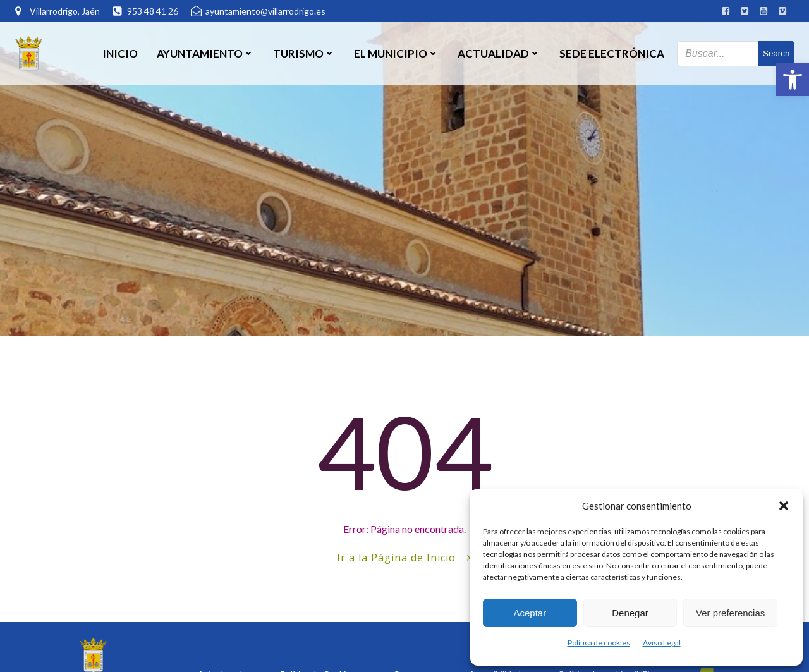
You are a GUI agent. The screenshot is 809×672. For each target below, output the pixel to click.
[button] (793, 80)
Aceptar (530, 613)
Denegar (630, 613)
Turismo (304, 53)
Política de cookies (599, 643)
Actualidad (499, 53)
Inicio (120, 53)
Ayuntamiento (205, 53)
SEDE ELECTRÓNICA (612, 53)
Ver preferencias (730, 613)
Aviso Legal (662, 643)
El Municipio (396, 53)
